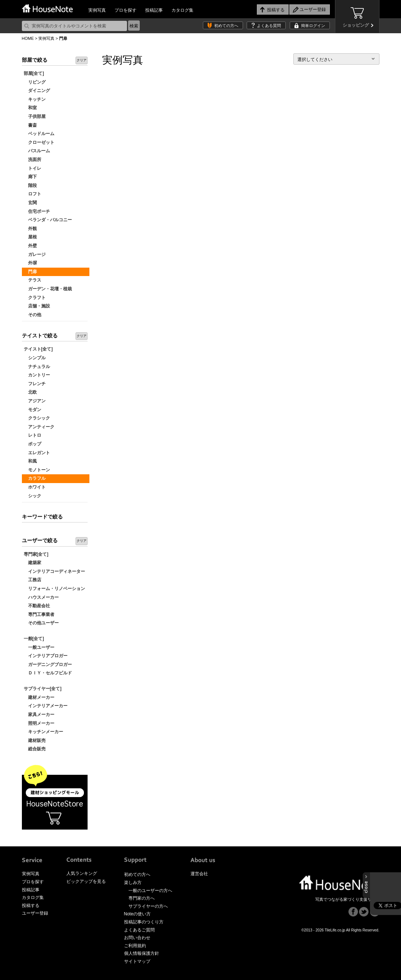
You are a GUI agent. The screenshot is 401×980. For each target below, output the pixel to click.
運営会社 (199, 874)
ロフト (32, 194)
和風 (30, 461)
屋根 (30, 237)
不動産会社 (37, 606)
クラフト (35, 298)
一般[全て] (34, 639)
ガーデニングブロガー (48, 665)
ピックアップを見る (86, 881)
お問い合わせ (137, 938)
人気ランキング (82, 873)
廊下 (30, 177)
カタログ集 (182, 10)
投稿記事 (154, 10)
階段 (30, 185)
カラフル (35, 478)
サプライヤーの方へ (148, 906)
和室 (30, 108)
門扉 (30, 272)
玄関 (30, 203)
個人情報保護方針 (142, 953)
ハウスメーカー (41, 597)
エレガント (37, 453)
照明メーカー (39, 723)
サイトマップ (137, 961)
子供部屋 (35, 116)
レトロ (32, 435)
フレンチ (35, 384)
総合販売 (35, 749)
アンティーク (39, 427)
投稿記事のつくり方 (144, 922)
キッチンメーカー (43, 732)
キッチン (35, 99)
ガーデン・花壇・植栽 (48, 289)
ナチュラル (37, 367)
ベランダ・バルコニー (48, 220)
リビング (35, 82)
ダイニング (37, 91)
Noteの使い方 (137, 914)
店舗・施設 (37, 306)
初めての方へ (226, 26)
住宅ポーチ (37, 211)
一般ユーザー (39, 647)
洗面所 (32, 160)
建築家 (32, 563)
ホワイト (35, 487)
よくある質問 (269, 26)
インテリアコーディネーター (54, 571)
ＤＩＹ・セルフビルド (48, 673)
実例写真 (97, 10)
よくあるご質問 (139, 930)
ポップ (32, 444)
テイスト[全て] (38, 349)
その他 (32, 315)
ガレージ (35, 254)
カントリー (37, 375)
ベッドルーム (39, 134)
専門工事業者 (39, 615)
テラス (32, 280)
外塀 (30, 263)
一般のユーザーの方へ (150, 891)
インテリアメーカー (46, 706)
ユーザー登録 (35, 913)
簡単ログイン (313, 26)
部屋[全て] (34, 73)
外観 (30, 229)
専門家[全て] (36, 554)
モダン (32, 410)
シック (32, 496)
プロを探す (126, 10)
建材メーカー (39, 697)
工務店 (32, 580)
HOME (28, 38)
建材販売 (35, 740)
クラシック (37, 418)
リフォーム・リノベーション (54, 589)
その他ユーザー (41, 623)
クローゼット (39, 142)
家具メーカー (39, 715)
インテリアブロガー (46, 656)
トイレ (32, 168)
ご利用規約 (135, 946)
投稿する (31, 906)
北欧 (30, 392)
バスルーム (37, 151)
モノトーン (37, 470)
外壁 (30, 246)
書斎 (30, 125)
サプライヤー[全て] (43, 689)
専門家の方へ (142, 898)
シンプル (35, 358)
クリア (82, 60)
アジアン (35, 401)
